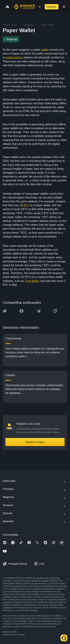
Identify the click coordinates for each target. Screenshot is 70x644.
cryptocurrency (14, 57)
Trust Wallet (32, 281)
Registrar (52, 7)
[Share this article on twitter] (5, 311)
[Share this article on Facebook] (22, 311)
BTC (26, 205)
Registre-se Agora (35, 442)
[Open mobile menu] (64, 7)
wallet (45, 50)
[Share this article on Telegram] (38, 311)
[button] (64, 7)
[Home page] (24, 7)
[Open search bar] (39, 7)
